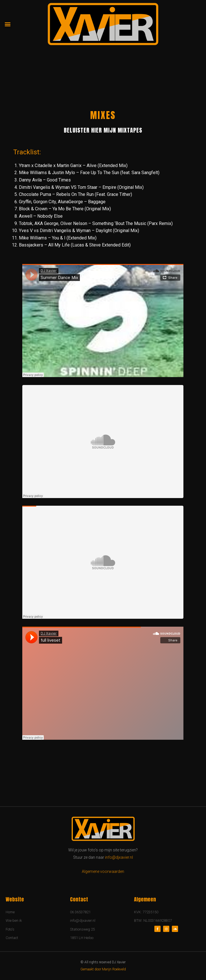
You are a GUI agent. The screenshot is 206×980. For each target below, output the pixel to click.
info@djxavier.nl (119, 857)
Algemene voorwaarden (103, 871)
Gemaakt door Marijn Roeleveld (103, 969)
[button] (7, 24)
